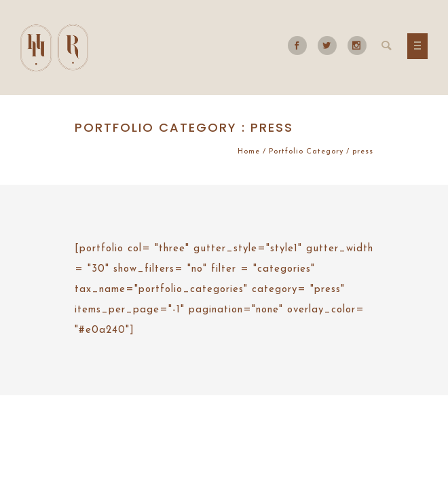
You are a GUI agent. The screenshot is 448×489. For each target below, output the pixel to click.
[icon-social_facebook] (301, 46)
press (363, 152)
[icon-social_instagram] (357, 46)
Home (249, 152)
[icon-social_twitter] (331, 46)
